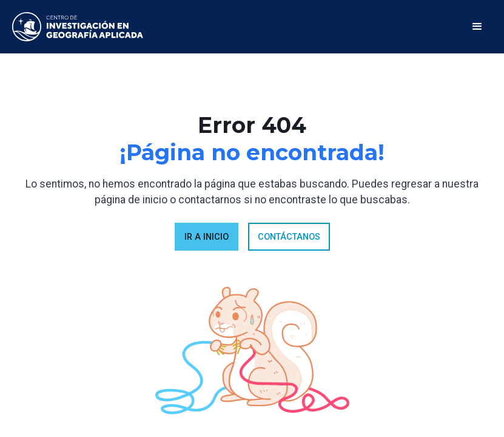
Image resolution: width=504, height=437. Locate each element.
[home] (78, 27)
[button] (477, 27)
